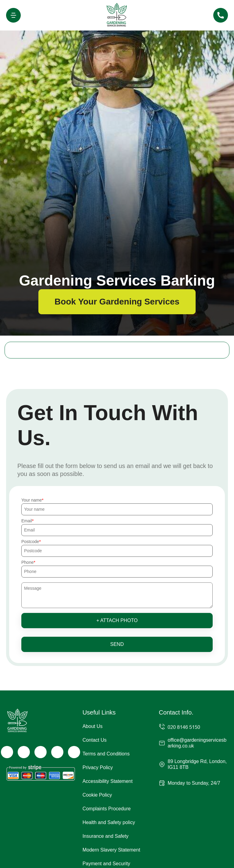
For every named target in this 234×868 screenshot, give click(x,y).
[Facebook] (7, 752)
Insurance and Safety (106, 836)
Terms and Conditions (106, 754)
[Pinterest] (74, 752)
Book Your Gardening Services (117, 302)
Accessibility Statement (108, 781)
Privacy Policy (98, 767)
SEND (117, 644)
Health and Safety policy (109, 822)
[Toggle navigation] (13, 15)
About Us (93, 726)
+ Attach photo (117, 620)
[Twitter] (24, 752)
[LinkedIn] (57, 752)
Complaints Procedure (107, 809)
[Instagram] (41, 752)
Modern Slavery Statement (111, 850)
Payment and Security (106, 864)
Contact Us (95, 740)
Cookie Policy (97, 795)
